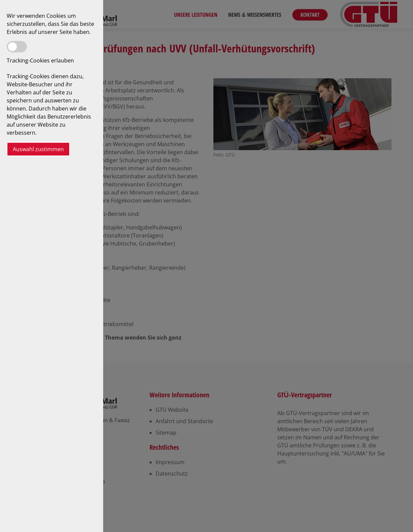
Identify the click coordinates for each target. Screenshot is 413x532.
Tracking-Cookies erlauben (40, 60)
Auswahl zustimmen (38, 149)
